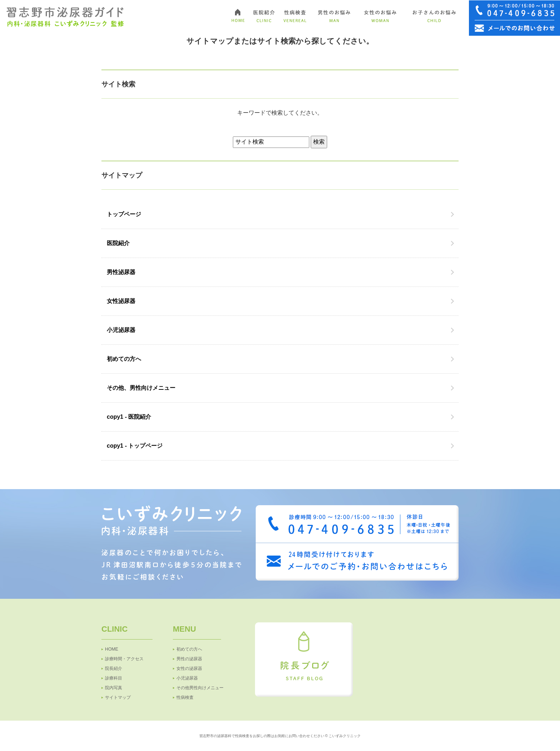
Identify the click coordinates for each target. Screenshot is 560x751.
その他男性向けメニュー (200, 688)
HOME (112, 649)
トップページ (124, 214)
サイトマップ (118, 697)
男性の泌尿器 (189, 659)
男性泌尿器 (121, 272)
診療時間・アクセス (124, 659)
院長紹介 (114, 668)
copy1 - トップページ (135, 446)
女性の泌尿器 (189, 668)
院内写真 (114, 688)
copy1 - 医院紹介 (129, 417)
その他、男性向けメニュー (141, 388)
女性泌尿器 (121, 301)
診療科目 (114, 678)
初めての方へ (124, 359)
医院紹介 (118, 243)
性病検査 (185, 697)
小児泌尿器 (121, 330)
